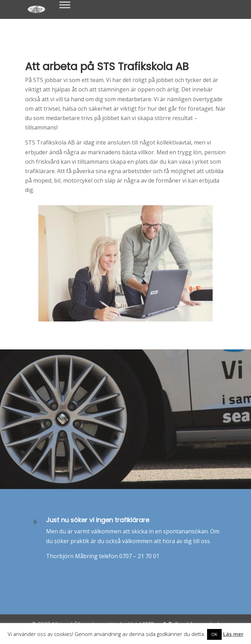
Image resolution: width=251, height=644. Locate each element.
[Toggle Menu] (65, 5)
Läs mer (233, 634)
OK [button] (214, 634)
